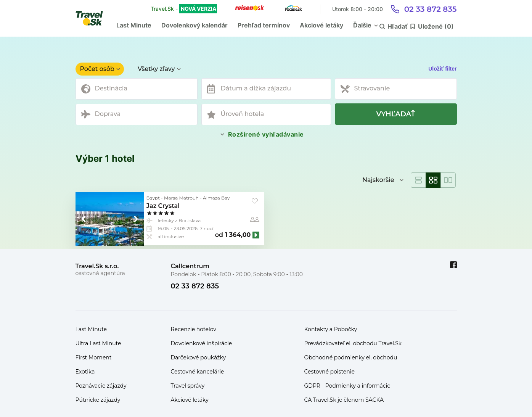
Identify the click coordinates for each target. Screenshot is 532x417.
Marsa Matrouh (181, 198)
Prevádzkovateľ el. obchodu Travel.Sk (353, 343)
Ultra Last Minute (98, 343)
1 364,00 (238, 235)
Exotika (85, 372)
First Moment (94, 357)
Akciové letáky (321, 25)
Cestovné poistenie (330, 372)
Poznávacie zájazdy (101, 386)
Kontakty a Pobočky (331, 329)
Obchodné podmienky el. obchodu (351, 357)
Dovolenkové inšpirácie (202, 343)
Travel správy (188, 386)
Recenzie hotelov (194, 329)
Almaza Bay (216, 198)
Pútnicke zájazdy (98, 400)
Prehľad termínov (264, 25)
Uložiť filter (442, 69)
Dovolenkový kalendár (194, 25)
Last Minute (134, 25)
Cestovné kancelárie (198, 372)
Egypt (153, 198)
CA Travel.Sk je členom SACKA (344, 400)
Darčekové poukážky (198, 357)
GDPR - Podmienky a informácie (347, 386)
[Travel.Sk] (93, 18)
